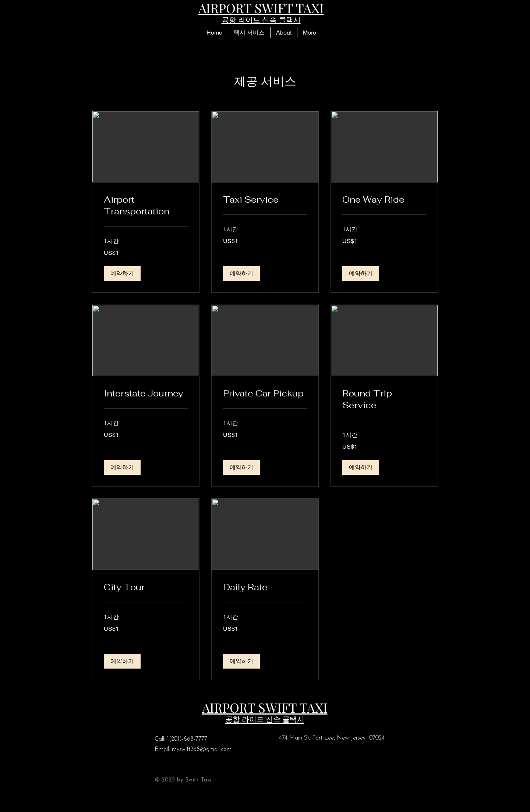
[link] (146, 206)
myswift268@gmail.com (202, 749)
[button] (249, 33)
